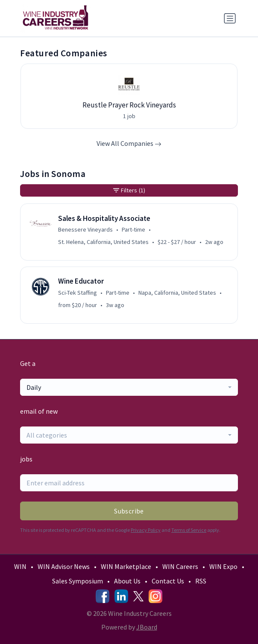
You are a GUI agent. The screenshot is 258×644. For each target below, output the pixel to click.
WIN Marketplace (126, 566)
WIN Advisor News (64, 566)
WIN (20, 566)
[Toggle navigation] (230, 18)
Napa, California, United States (177, 293)
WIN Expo (223, 566)
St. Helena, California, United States (103, 242)
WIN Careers (180, 566)
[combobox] (129, 387)
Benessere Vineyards (85, 229)
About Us (127, 581)
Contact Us (168, 581)
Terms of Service (189, 530)
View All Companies (129, 143)
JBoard (147, 627)
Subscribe (129, 511)
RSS (201, 581)
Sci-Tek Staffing (78, 293)
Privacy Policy (146, 530)
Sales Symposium (78, 581)
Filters (129, 190)
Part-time (133, 229)
